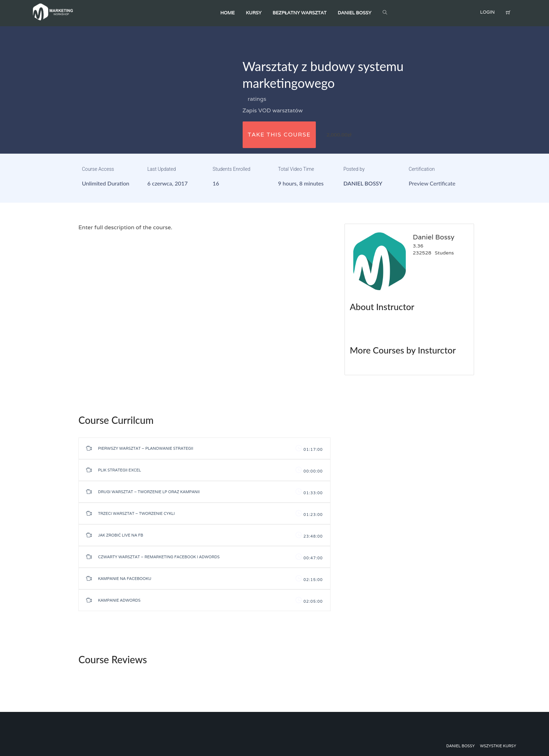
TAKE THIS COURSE (279, 135)
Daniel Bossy (363, 183)
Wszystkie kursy (498, 746)
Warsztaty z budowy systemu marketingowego (323, 75)
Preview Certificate (432, 183)
